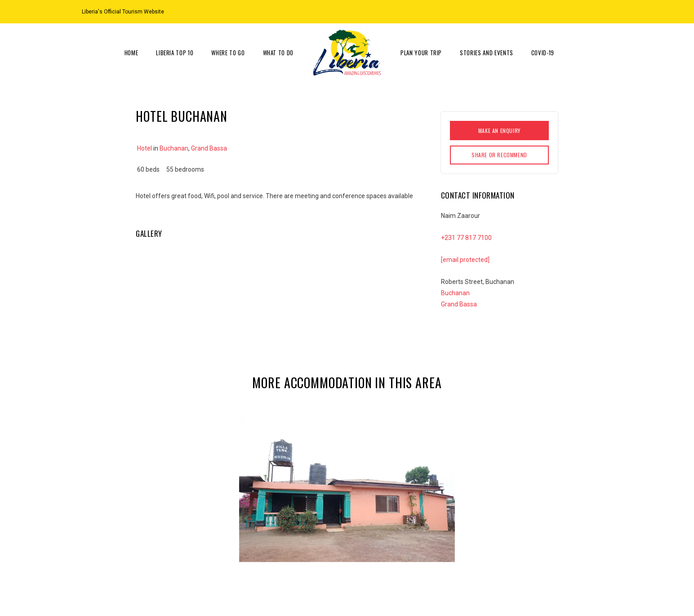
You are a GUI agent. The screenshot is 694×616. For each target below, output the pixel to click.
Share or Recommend (499, 155)
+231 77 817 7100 (466, 238)
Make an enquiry (499, 131)
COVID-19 (543, 53)
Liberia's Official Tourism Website (123, 12)
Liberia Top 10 (175, 53)
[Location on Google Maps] (586, 11)
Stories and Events (487, 53)
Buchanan (174, 148)
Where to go (228, 53)
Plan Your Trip (421, 53)
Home (131, 53)
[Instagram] (597, 11)
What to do (278, 53)
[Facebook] (609, 11)
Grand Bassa (209, 148)
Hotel (145, 148)
